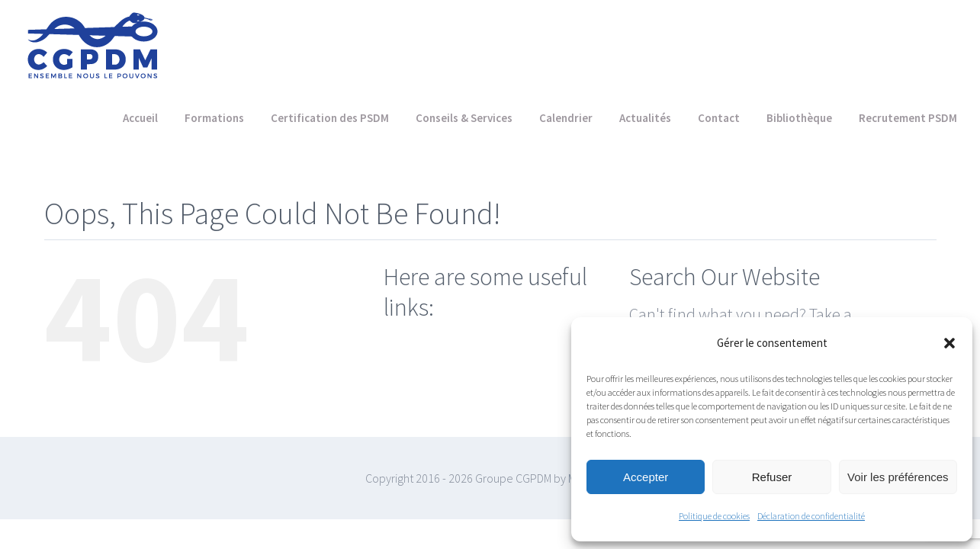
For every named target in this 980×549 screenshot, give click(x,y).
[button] (949, 343)
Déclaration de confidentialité (811, 516)
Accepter (646, 477)
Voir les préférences (898, 477)
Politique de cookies (714, 516)
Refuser (772, 477)
